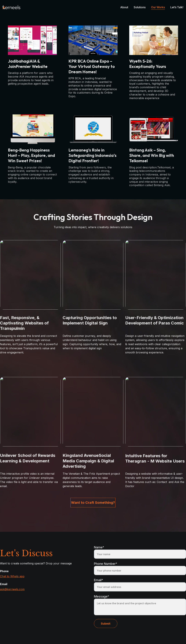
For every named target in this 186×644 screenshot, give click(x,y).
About (124, 7)
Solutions (140, 7)
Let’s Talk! (177, 7)
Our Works (158, 7)
